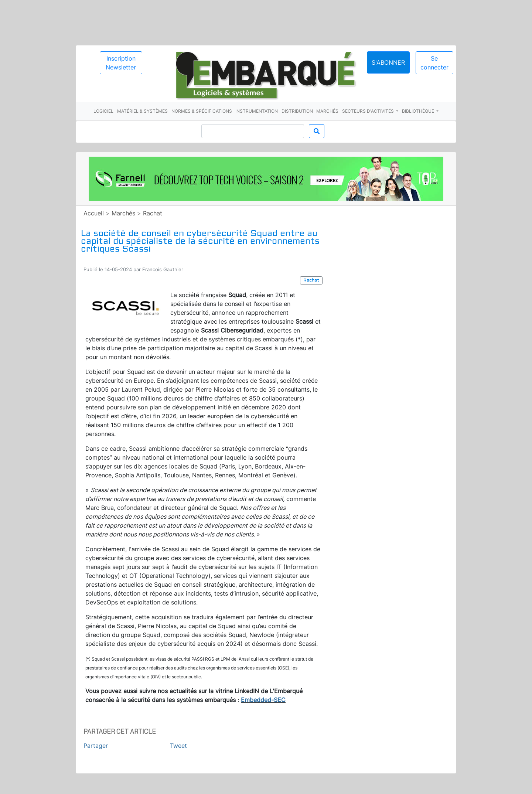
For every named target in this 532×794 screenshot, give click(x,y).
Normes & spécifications (202, 111)
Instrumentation (257, 111)
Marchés (327, 111)
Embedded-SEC (263, 700)
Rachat (153, 213)
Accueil (94, 213)
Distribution (297, 111)
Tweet (178, 746)
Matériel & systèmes (142, 111)
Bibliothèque (419, 111)
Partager (96, 746)
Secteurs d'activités (369, 111)
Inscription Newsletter (121, 63)
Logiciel (103, 111)
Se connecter (434, 63)
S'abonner (388, 62)
